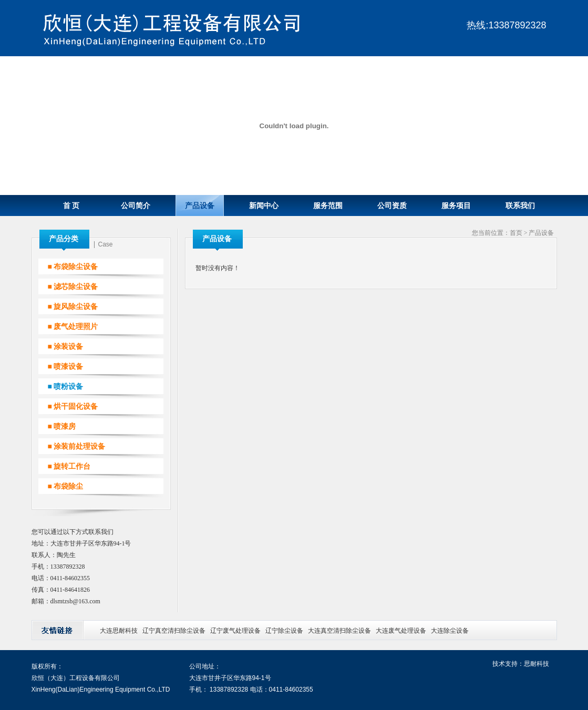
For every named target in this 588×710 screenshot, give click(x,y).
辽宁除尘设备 (284, 631)
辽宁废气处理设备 (235, 631)
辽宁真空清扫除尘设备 (174, 631)
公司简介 (136, 206)
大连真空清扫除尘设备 (339, 631)
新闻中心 (264, 206)
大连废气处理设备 (401, 631)
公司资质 (392, 206)
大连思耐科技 (119, 631)
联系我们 (520, 206)
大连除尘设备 (450, 631)
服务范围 (328, 206)
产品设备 (200, 206)
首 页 (71, 206)
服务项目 (456, 206)
